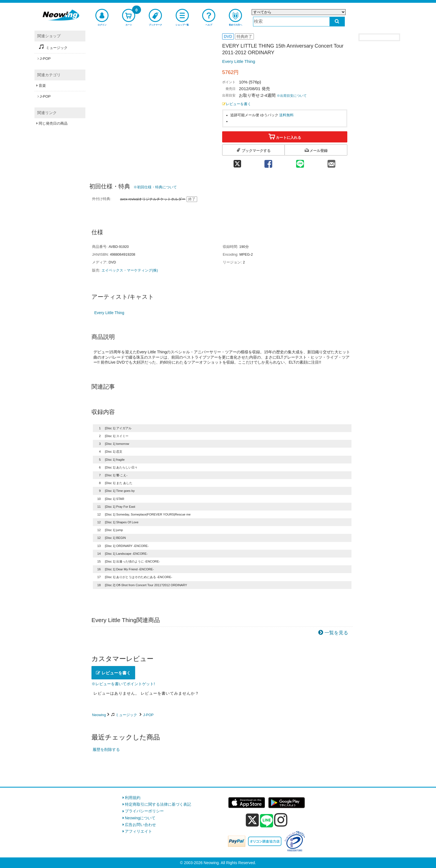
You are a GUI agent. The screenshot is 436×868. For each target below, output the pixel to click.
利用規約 (133, 798)
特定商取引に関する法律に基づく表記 (158, 804)
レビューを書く (237, 104)
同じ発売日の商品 (53, 123)
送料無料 (286, 115)
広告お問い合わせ (140, 825)
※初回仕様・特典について (155, 187)
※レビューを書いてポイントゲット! (123, 684)
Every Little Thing (239, 61)
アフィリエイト (138, 831)
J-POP (148, 715)
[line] (267, 821)
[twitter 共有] (237, 162)
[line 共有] (300, 162)
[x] (252, 820)
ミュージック (126, 715)
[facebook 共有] (268, 162)
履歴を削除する (106, 749)
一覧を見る (336, 633)
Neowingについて (140, 818)
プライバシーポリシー (144, 811)
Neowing (99, 715)
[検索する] (337, 22)
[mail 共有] (331, 162)
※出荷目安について (292, 96)
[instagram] (281, 820)
